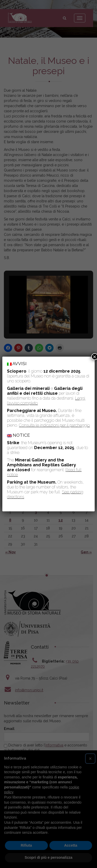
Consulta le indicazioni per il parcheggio (54, 425)
